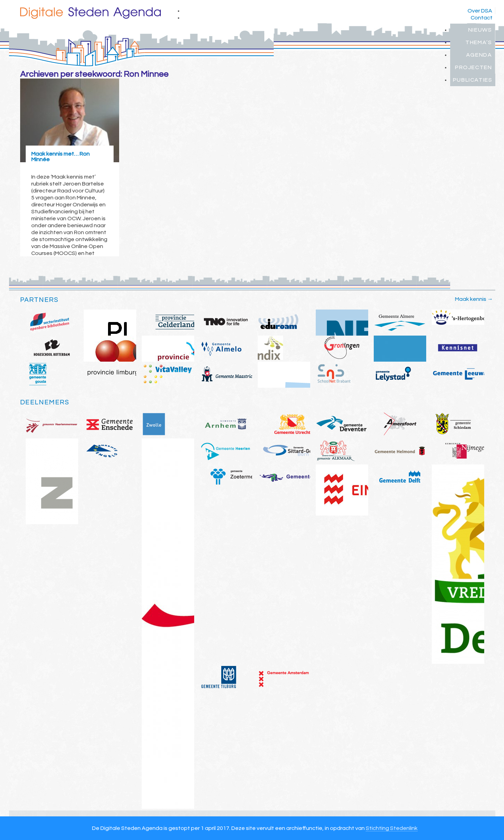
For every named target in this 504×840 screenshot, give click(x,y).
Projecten (473, 67)
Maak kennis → (474, 299)
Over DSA (480, 11)
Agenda (479, 55)
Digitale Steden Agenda (90, 13)
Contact (482, 18)
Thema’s (479, 42)
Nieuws (480, 30)
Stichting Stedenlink (392, 828)
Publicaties (473, 80)
